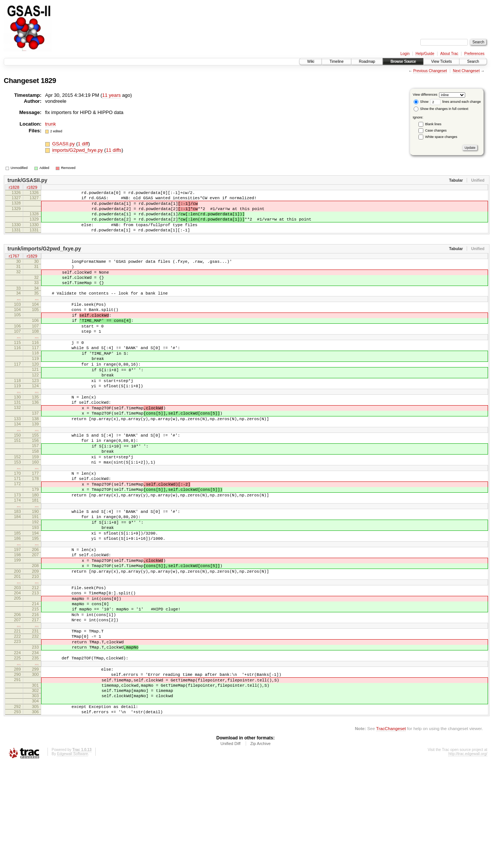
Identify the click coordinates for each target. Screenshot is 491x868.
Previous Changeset (430, 71)
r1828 (14, 188)
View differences (425, 95)
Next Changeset (466, 71)
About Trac (449, 54)
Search (473, 61)
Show (421, 102)
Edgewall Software (72, 858)
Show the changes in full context (441, 109)
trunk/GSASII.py (27, 180)
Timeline (336, 61)
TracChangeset (391, 833)
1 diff (83, 144)
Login (405, 54)
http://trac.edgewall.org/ (468, 858)
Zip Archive (260, 848)
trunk (51, 124)
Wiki (311, 61)
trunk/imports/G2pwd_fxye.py (44, 259)
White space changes (441, 137)
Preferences (475, 54)
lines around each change (455, 102)
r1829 (32, 188)
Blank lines (433, 124)
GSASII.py (64, 144)
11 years (111, 95)
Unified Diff (230, 848)
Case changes (436, 130)
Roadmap (367, 61)
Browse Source (403, 61)
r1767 (14, 267)
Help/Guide (425, 54)
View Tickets (441, 61)
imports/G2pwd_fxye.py (78, 150)
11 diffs (114, 150)
